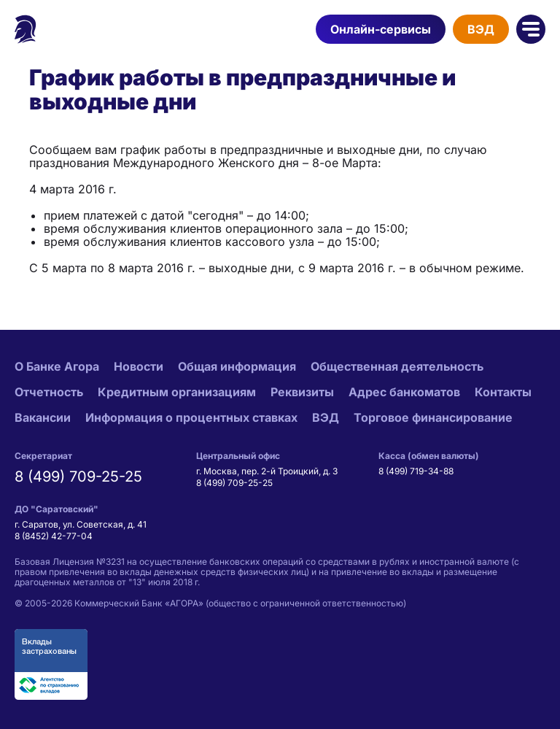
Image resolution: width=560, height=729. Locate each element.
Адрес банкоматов (404, 392)
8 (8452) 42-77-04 (54, 536)
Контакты (503, 392)
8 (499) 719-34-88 (416, 471)
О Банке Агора (57, 366)
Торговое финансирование (433, 417)
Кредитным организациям (177, 392)
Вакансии (43, 417)
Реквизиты (302, 392)
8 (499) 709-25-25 (78, 477)
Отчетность (49, 392)
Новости (139, 366)
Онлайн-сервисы (381, 29)
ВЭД (481, 29)
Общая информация (237, 366)
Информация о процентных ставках (191, 417)
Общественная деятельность (397, 366)
